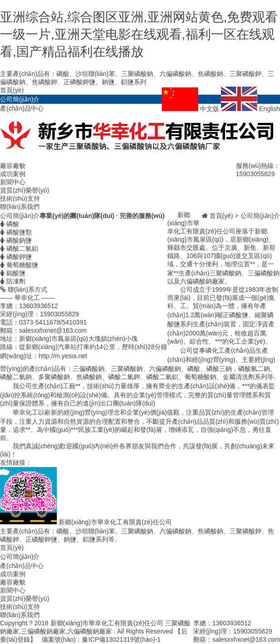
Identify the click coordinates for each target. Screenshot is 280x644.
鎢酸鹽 (13, 273)
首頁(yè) (12, 90)
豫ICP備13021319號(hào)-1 (121, 639)
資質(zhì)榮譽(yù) (25, 190)
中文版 (191, 109)
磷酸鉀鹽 (16, 257)
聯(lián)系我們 (20, 207)
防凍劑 (13, 281)
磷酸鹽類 (16, 232)
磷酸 (10, 224)
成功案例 (13, 174)
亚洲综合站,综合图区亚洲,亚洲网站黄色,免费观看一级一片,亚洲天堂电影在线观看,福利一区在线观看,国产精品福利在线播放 (139, 34)
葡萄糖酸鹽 (19, 265)
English (250, 109)
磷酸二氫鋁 (19, 248)
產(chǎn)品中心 (22, 108)
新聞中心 (13, 182)
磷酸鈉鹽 (16, 240)
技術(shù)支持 (20, 198)
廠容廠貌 (13, 166)
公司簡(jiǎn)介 (20, 99)
